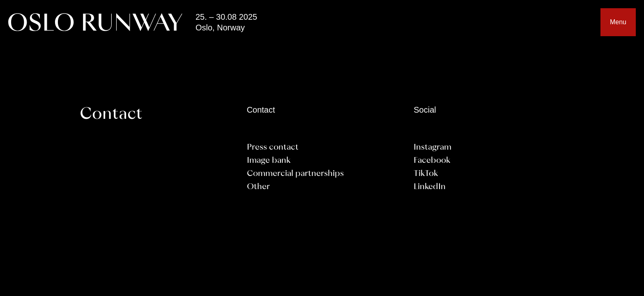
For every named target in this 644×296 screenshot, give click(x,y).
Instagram (432, 148)
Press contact (273, 148)
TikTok (426, 174)
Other (258, 187)
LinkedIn (430, 187)
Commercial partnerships (295, 174)
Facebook (432, 161)
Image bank (269, 161)
